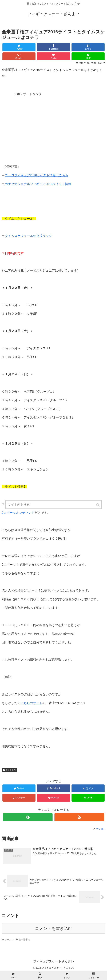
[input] (54, 507)
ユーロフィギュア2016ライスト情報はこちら (37, 175)
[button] (98, 508)
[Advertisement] (28, 119)
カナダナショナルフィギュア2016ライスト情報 (38, 184)
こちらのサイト (31, 703)
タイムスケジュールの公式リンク (28, 236)
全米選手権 (10, 770)
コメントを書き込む (54, 929)
